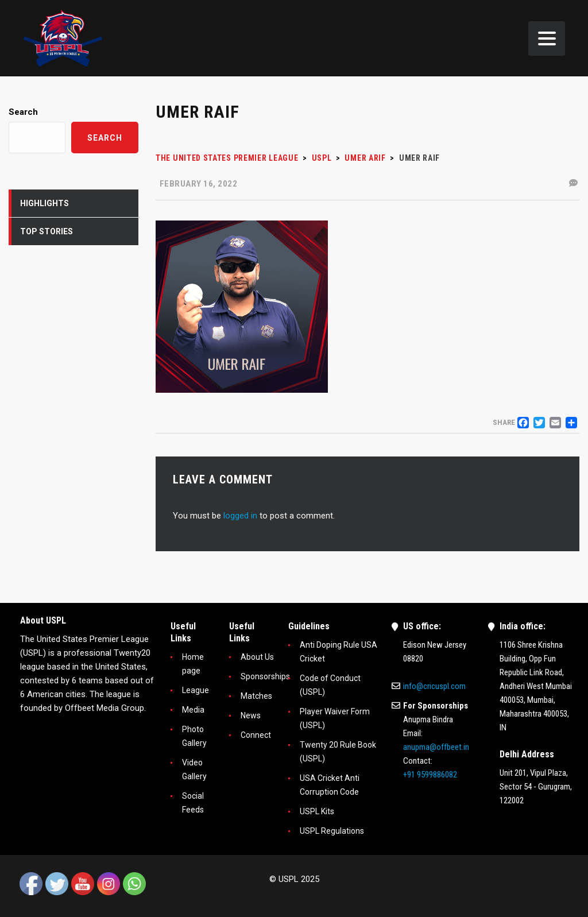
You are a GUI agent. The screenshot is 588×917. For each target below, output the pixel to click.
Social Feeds (193, 803)
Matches (256, 696)
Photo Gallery (194, 736)
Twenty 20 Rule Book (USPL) (338, 752)
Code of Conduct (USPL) (330, 685)
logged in (240, 516)
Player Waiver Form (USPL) (335, 718)
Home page (193, 664)
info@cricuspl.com (434, 686)
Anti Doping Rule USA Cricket (339, 652)
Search (23, 112)
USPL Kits (317, 811)
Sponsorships (265, 676)
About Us (257, 657)
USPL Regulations (332, 831)
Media (193, 710)
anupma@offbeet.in (436, 747)
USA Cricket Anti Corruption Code (330, 785)
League (196, 690)
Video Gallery (194, 769)
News (251, 715)
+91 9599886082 (430, 775)
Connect (256, 735)
